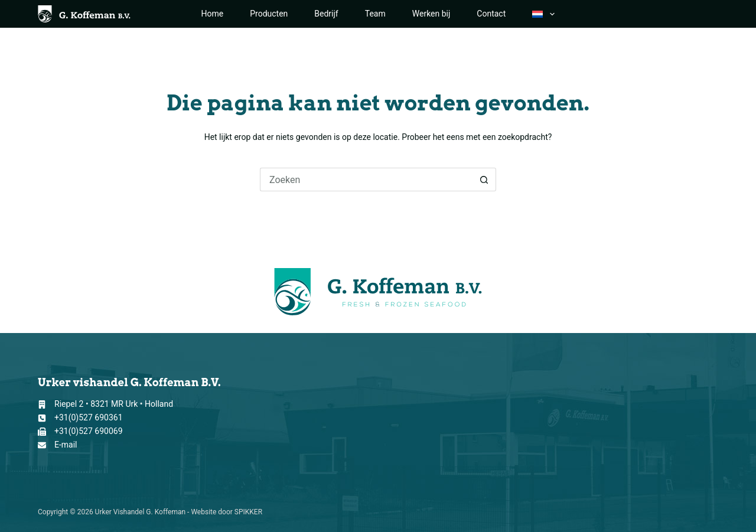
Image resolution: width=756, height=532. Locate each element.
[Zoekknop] (484, 179)
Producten (269, 14)
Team (375, 14)
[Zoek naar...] (366, 179)
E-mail (66, 445)
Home (213, 14)
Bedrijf (326, 14)
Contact (491, 14)
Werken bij (431, 14)
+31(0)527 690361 (89, 417)
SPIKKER (248, 512)
